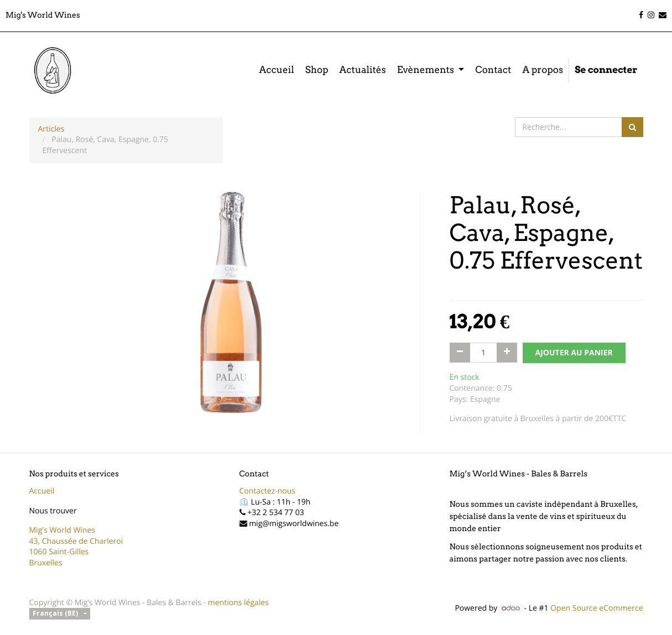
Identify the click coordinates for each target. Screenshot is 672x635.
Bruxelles (46, 563)
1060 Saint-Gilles (59, 552)
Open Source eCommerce (597, 608)
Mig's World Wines (62, 530)
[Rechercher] (632, 127)
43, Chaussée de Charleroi (76, 541)
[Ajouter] (507, 353)
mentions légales (238, 603)
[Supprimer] (460, 353)
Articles (51, 129)
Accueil (42, 491)
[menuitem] (276, 71)
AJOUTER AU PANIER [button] (574, 353)
